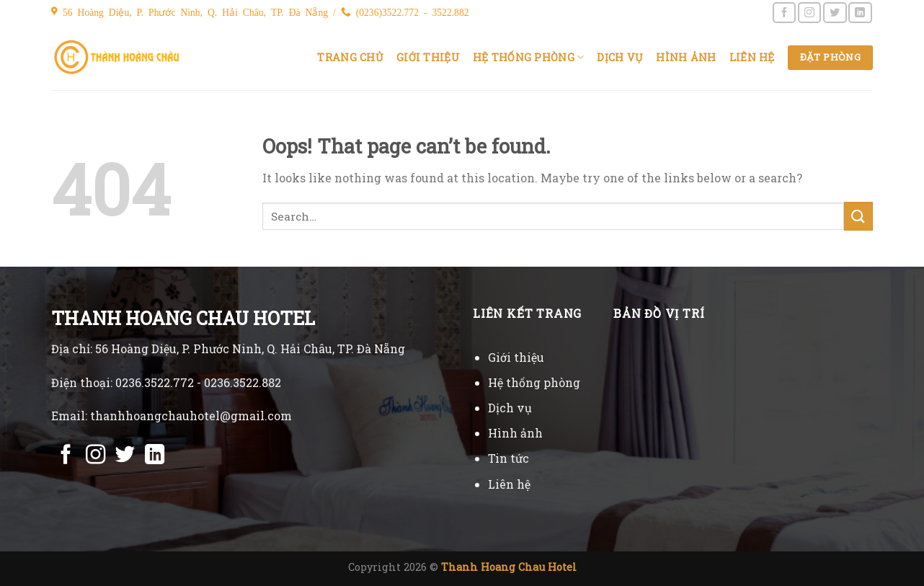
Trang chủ (350, 57)
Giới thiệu (428, 57)
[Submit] (858, 216)
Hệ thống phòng (529, 58)
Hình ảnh (686, 57)
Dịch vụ (620, 57)
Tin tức (508, 458)
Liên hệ (752, 57)
